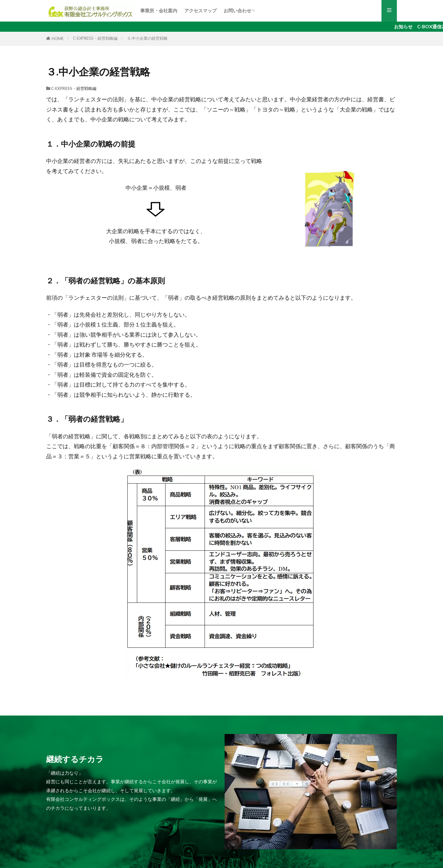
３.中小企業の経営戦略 (147, 38)
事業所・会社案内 (159, 10)
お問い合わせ (237, 10)
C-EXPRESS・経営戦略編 (95, 38)
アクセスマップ (200, 10)
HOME (58, 39)
